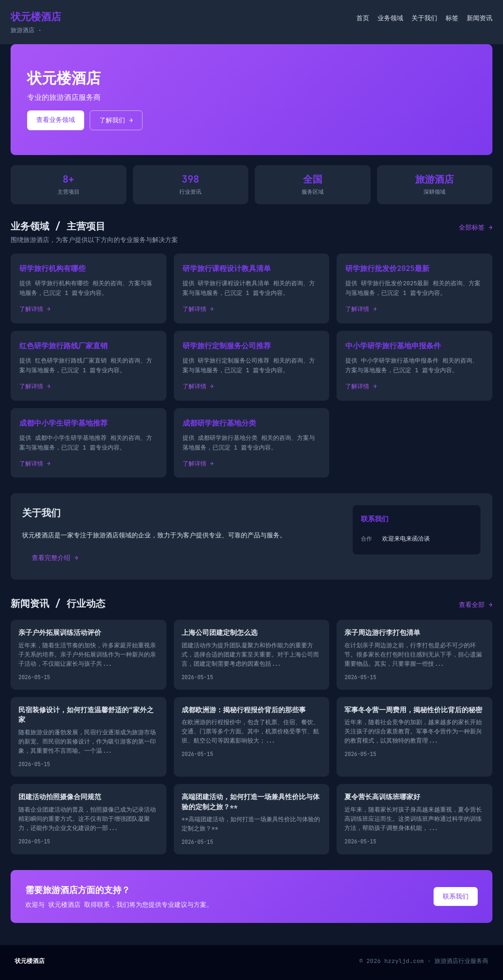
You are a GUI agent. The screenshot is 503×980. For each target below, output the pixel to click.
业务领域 (390, 18)
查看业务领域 (56, 120)
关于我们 (424, 18)
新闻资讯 (480, 18)
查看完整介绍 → (55, 558)
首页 (363, 18)
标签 (452, 18)
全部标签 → (476, 227)
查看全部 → (476, 605)
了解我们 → (116, 120)
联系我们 (456, 896)
